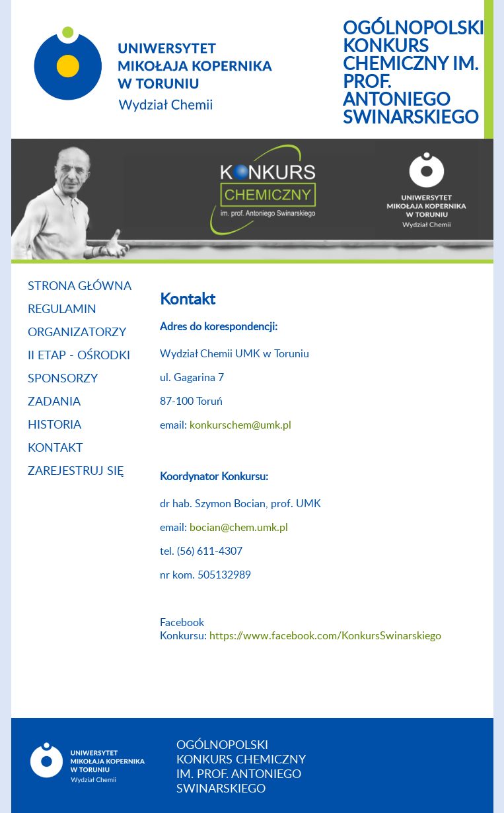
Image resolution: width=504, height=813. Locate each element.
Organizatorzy (77, 333)
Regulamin (62, 310)
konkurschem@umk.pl (240, 425)
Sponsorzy (63, 379)
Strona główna (80, 287)
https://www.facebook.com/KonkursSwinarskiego (325, 636)
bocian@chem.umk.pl (239, 528)
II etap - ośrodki (79, 356)
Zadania (54, 402)
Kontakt (55, 448)
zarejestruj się (76, 472)
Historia (54, 425)
